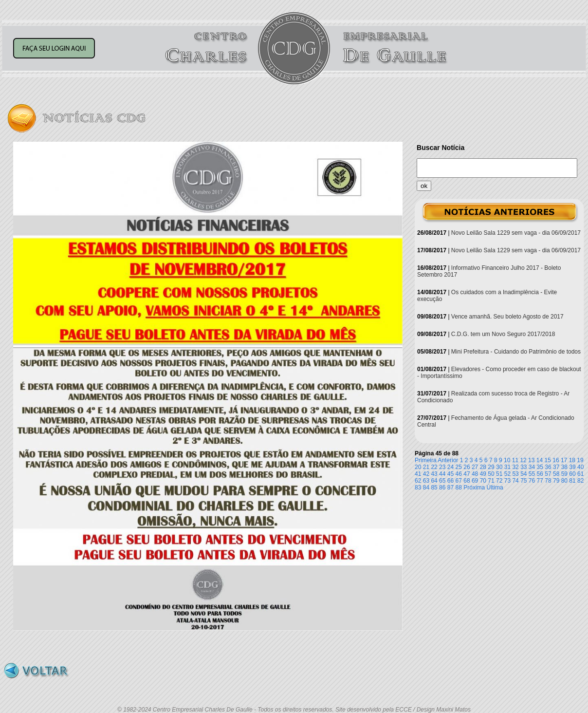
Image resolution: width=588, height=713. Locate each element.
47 (467, 474)
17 (564, 460)
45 (450, 474)
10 (507, 460)
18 (572, 460)
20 (418, 467)
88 (459, 488)
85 (434, 488)
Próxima (474, 488)
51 (499, 474)
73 (507, 481)
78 (548, 481)
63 (426, 481)
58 (556, 474)
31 (507, 467)
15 (548, 460)
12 (523, 460)
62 (418, 481)
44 (442, 474)
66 (450, 481)
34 (532, 467)
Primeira (426, 460)
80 (564, 481)
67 (459, 481)
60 (572, 474)
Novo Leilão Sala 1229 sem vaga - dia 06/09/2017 (516, 233)
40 (580, 467)
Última (495, 488)
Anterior (448, 460)
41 (418, 474)
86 (442, 488)
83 (418, 488)
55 (532, 474)
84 (426, 488)
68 (467, 481)
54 (524, 474)
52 (507, 474)
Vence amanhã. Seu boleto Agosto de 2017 (507, 317)
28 (483, 467)
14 (540, 460)
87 (450, 488)
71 (491, 481)
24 (450, 467)
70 (483, 481)
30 (499, 467)
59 (564, 474)
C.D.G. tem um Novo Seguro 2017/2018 (503, 334)
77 (540, 481)
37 (556, 467)
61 (580, 474)
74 (515, 481)
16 (556, 460)
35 (540, 467)
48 (475, 474)
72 (499, 481)
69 (475, 481)
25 (459, 467)
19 (580, 460)
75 (524, 481)
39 (572, 467)
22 (434, 467)
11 (515, 460)
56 (540, 474)
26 (467, 467)
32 (515, 467)
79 (556, 481)
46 (459, 474)
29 (491, 467)
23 (442, 467)
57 (548, 474)
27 (475, 467)
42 (426, 474)
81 (572, 481)
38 (564, 467)
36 (548, 467)
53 (515, 474)
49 (483, 474)
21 (426, 467)
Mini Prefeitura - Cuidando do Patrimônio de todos (516, 352)
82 (580, 481)
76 (532, 481)
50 (491, 474)
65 (442, 481)
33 (524, 467)
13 (531, 460)
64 (434, 481)
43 (434, 474)
